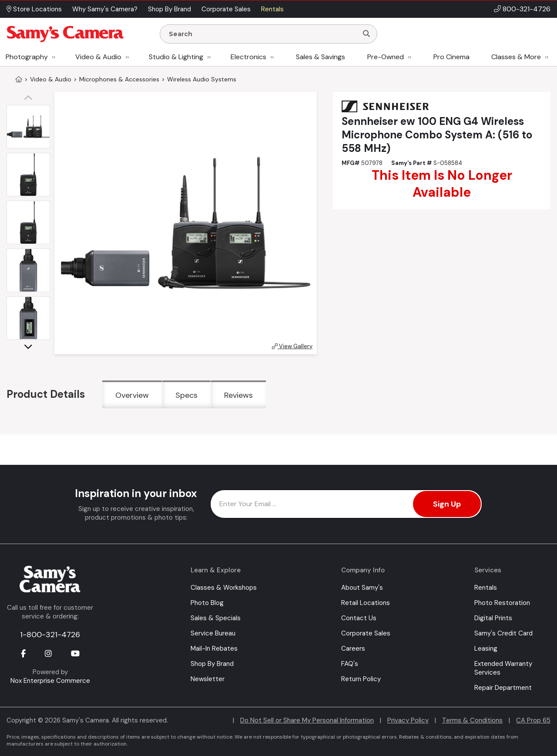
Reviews (238, 395)
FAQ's (350, 664)
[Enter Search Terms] (262, 34)
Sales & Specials (216, 618)
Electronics (248, 57)
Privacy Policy (408, 720)
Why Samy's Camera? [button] (105, 9)
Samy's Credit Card (503, 633)
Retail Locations (366, 603)
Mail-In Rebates (214, 648)
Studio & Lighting (176, 57)
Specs (186, 395)
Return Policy (361, 679)
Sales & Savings (320, 57)
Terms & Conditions (472, 720)
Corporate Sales (366, 633)
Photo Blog (207, 603)
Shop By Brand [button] (169, 9)
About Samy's (362, 588)
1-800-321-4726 (50, 635)
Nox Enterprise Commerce (50, 681)
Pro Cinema (451, 57)
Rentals (486, 588)
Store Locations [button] (34, 9)
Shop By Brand (212, 664)
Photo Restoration (502, 603)
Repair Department (503, 688)
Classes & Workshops (224, 588)
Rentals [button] (272, 9)
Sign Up (447, 504)
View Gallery (292, 346)
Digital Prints (493, 618)
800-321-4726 (527, 9)
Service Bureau (213, 633)
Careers (353, 648)
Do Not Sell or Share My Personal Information (307, 720)
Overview (132, 395)
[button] (30, 98)
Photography (27, 57)
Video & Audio (98, 57)
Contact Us (359, 618)
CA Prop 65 (533, 720)
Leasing (486, 648)
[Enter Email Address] (346, 504)
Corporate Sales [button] (226, 9)
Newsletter (208, 679)
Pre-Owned (386, 57)
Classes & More (516, 57)
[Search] (366, 34)
